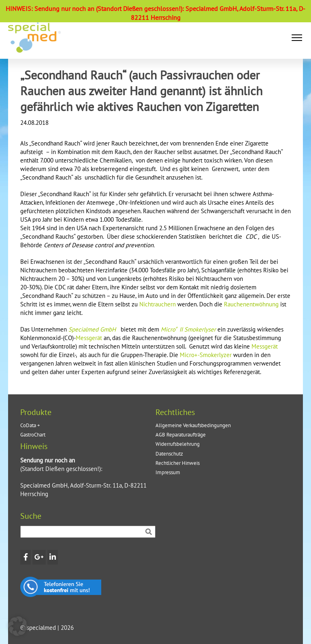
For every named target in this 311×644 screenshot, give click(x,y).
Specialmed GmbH (93, 329)
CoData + (30, 425)
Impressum (168, 472)
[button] (297, 38)
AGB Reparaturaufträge (181, 435)
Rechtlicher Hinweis (178, 463)
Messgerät (89, 338)
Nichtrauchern (158, 304)
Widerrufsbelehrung (178, 444)
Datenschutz (169, 454)
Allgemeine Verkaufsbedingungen (193, 425)
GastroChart (33, 435)
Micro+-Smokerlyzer (206, 355)
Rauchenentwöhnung (251, 304)
